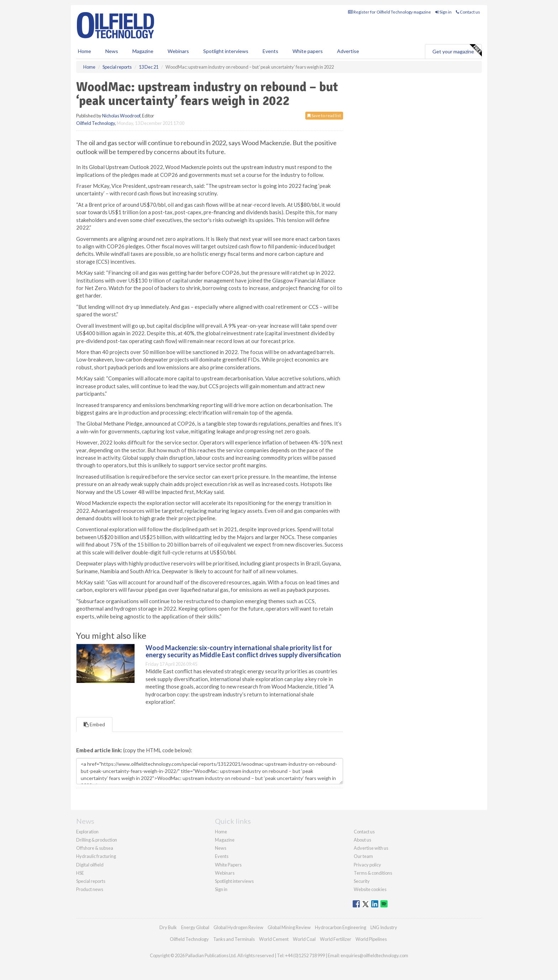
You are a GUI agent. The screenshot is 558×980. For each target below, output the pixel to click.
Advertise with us (371, 848)
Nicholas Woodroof (121, 116)
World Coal (304, 939)
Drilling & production (97, 840)
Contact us (468, 12)
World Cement (274, 939)
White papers (308, 51)
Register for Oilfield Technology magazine (389, 12)
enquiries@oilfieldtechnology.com (374, 955)
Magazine (143, 51)
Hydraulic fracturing (96, 856)
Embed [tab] (94, 724)
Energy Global (195, 927)
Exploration (87, 832)
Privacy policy (367, 865)
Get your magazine (457, 51)
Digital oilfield (90, 865)
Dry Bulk (168, 927)
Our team (363, 856)
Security (362, 881)
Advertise (348, 51)
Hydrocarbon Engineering (341, 927)
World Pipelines (371, 939)
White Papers (228, 865)
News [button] (112, 51)
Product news (90, 889)
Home (85, 51)
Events (270, 51)
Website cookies (370, 889)
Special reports (91, 881)
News (221, 848)
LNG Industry (384, 927)
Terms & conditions (373, 873)
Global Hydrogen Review (238, 927)
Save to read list (324, 115)
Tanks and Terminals (234, 939)
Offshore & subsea (95, 848)
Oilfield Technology (96, 123)
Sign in (443, 12)
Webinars (178, 51)
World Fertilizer (336, 939)
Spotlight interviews (226, 51)
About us (362, 840)
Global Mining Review (289, 927)
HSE (80, 873)
